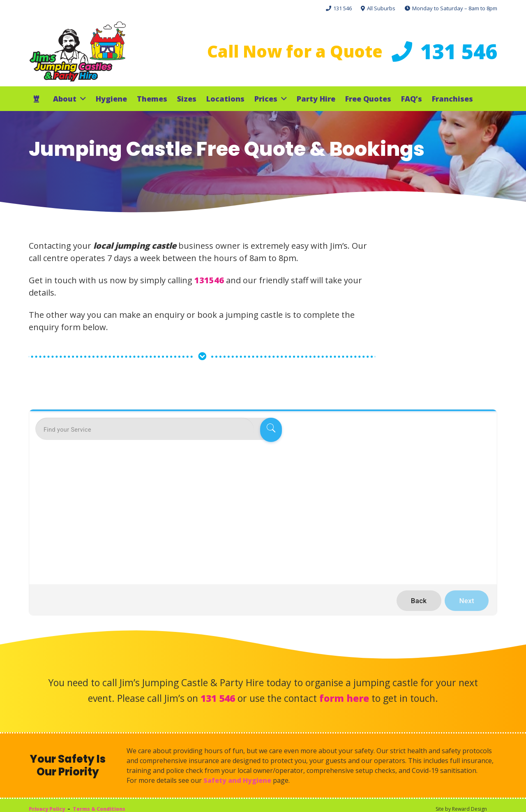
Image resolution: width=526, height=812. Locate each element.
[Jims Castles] (78, 51)
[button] (81, 99)
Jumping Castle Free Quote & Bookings (227, 149)
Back (419, 601)
